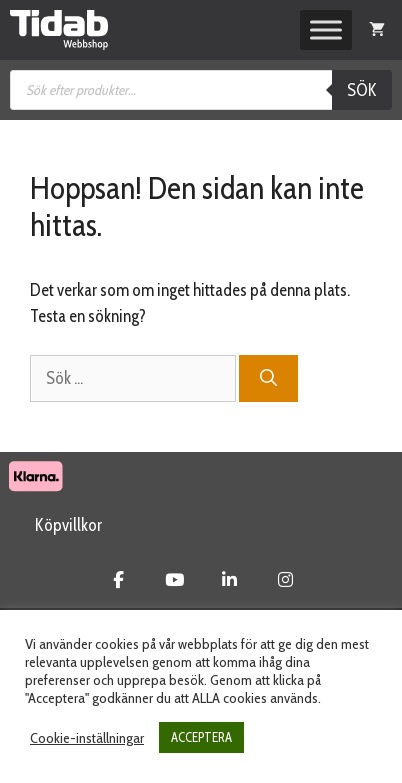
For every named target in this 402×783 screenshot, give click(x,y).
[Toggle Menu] (326, 29)
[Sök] (268, 379)
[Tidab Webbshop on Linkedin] (229, 580)
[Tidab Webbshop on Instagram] (285, 580)
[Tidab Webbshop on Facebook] (118, 580)
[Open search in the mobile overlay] (201, 90)
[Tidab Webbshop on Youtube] (174, 580)
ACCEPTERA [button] (201, 737)
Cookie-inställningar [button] (87, 738)
